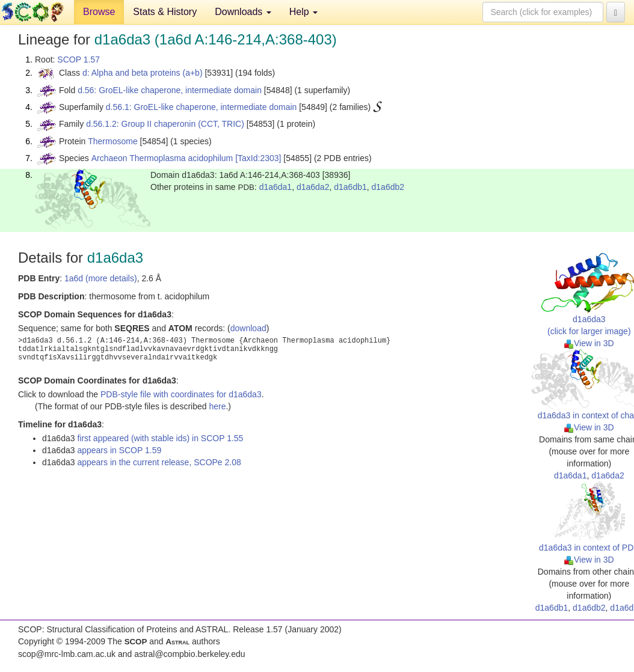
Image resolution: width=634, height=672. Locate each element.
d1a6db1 (350, 187)
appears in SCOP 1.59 (119, 450)
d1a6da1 (276, 187)
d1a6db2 (388, 187)
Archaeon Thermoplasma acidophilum (162, 158)
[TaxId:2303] (258, 158)
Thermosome (112, 141)
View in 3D (589, 343)
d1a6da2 (313, 187)
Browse (99, 12)
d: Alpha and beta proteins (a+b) (143, 73)
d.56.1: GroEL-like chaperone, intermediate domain (202, 107)
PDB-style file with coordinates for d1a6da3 (181, 394)
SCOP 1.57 (78, 60)
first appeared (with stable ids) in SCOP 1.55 (160, 438)
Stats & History (165, 12)
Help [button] (303, 12)
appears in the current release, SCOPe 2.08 (159, 462)
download (248, 328)
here (217, 406)
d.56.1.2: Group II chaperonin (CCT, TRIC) (165, 124)
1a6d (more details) (101, 278)
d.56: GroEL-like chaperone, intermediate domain (170, 90)
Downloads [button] (243, 12)
